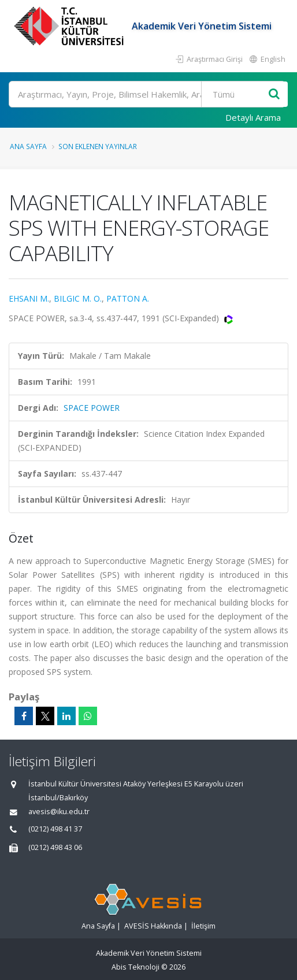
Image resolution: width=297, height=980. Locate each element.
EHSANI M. (29, 298)
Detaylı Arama (253, 117)
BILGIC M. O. (78, 298)
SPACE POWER (92, 408)
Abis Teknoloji (135, 967)
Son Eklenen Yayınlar (98, 146)
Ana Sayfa (28, 146)
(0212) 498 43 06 (55, 847)
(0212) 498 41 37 (55, 829)
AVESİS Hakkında (153, 926)
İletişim (203, 926)
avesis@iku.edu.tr (59, 812)
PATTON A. (128, 298)
